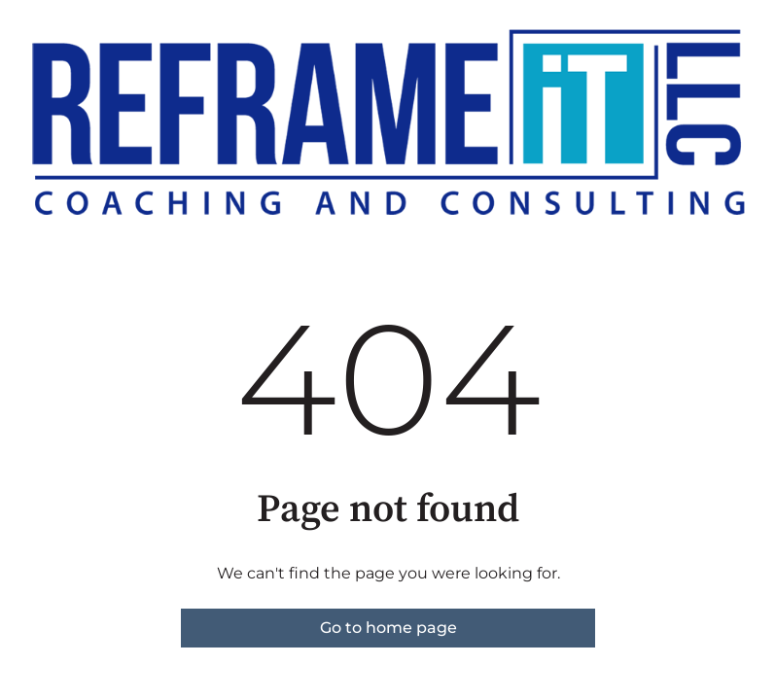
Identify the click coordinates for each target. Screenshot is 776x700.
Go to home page (388, 628)
